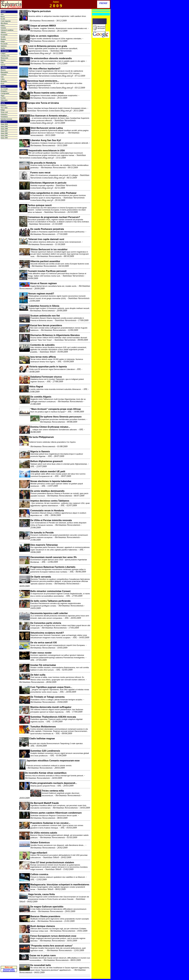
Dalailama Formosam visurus (46, 377)
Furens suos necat (40, 173)
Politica (3, 26)
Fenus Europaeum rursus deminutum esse (53, 936)
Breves (3, 16)
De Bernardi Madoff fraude (45, 803)
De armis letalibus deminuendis (48, 491)
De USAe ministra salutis (44, 833)
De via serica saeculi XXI (44, 643)
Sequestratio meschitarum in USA (47, 151)
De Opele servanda (41, 577)
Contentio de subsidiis (42, 345)
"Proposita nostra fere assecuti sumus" (52, 946)
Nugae (2, 96)
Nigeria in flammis (40, 452)
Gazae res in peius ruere (43, 955)
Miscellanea (4, 23)
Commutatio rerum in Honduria (47, 511)
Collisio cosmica (39, 874)
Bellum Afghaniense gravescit (46, 461)
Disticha (3, 60)
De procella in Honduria (43, 163)
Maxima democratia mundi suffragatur (51, 707)
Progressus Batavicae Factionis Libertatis (53, 567)
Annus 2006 (4, 133)
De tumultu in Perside (42, 533)
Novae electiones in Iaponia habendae (51, 481)
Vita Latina (4, 108)
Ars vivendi (4, 89)
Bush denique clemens (43, 926)
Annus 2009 (4, 126)
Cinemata (4, 75)
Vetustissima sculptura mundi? (47, 633)
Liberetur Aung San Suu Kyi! (46, 140)
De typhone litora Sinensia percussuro (61, 417)
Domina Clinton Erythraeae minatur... (50, 427)
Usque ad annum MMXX (43, 26)
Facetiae (3, 98)
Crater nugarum (6, 21)
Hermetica (4, 81)
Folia (2, 62)
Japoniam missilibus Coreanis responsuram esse (53, 761)
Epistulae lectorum (6, 119)
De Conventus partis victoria (46, 623)
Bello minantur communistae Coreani (50, 591)
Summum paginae (9, 959)
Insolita (3, 48)
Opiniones (4, 46)
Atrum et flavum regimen (43, 283)
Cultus (3, 79)
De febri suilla (38, 675)
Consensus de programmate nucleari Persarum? (54, 217)
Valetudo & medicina (7, 30)
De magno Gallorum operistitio (47, 907)
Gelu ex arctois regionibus (45, 36)
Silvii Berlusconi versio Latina (47, 128)
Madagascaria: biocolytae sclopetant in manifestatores (60, 885)
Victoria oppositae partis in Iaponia (48, 367)
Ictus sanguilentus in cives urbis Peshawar (53, 193)
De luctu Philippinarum (41, 437)
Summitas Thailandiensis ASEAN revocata (53, 717)
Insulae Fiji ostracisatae (43, 665)
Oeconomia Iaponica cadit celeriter (49, 613)
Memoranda (4, 58)
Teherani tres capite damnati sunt (46, 239)
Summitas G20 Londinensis (45, 751)
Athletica (3, 32)
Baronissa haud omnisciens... (43, 81)
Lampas (3, 53)
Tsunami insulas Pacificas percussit (47, 271)
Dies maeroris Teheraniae (44, 545)
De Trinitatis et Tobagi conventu (48, 697)
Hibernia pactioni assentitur (45, 261)
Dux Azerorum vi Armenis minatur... (49, 116)
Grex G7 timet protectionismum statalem (52, 862)
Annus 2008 (4, 129)
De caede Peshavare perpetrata (47, 229)
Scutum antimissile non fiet (45, 316)
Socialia (3, 37)
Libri (2, 77)
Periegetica (4, 91)
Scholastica (4, 114)
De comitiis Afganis (41, 397)
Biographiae (4, 72)
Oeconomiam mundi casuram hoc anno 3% (53, 557)
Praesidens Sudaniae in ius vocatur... (50, 823)
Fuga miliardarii (39, 853)
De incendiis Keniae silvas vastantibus (46, 773)
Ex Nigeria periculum (39, 11)
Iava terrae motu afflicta (43, 357)
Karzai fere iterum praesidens (46, 325)
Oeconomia (4, 35)
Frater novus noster (41, 653)
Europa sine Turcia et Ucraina (43, 103)
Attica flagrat (36, 387)
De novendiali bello (41, 965)
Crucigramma (5, 93)
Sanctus (3, 65)
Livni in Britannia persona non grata (48, 46)
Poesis (2, 84)
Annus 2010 (4, 124)
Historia (3, 70)
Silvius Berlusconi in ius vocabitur (49, 249)
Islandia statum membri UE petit (48, 471)
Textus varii (4, 112)
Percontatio (4, 44)
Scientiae (3, 28)
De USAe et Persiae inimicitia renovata (51, 520)
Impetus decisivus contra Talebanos (50, 501)
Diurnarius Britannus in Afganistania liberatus (55, 335)
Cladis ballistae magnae (42, 739)
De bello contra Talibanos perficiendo (50, 601)
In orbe (3, 19)
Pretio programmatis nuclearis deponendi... (54, 783)
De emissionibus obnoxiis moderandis (51, 58)
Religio (3, 41)
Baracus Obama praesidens (45, 916)
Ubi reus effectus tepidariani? (45, 69)
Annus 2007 (4, 131)
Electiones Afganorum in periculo (48, 183)
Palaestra (3, 105)
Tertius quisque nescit (40, 205)
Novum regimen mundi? (41, 294)
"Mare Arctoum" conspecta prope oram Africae (55, 409)
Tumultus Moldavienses (43, 727)
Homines (3, 39)
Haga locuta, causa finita (41, 894)
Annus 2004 (4, 138)
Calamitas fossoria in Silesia (44, 306)
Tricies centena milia (53, 791)
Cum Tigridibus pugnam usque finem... (51, 687)
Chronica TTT (5, 56)
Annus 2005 (4, 136)
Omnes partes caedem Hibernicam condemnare (56, 813)
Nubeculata (4, 100)
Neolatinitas (4, 117)
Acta (2, 14)
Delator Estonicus (40, 843)
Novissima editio (9, 957)
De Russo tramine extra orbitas (47, 93)
